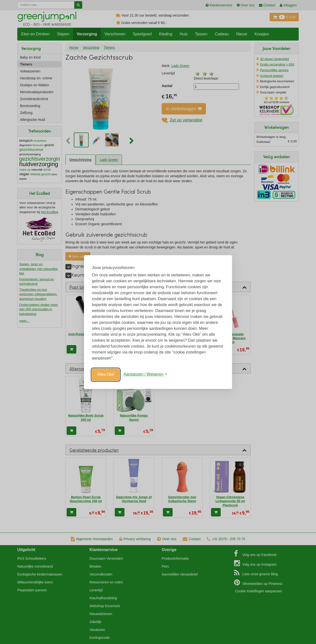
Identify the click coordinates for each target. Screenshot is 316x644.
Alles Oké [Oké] (106, 374)
